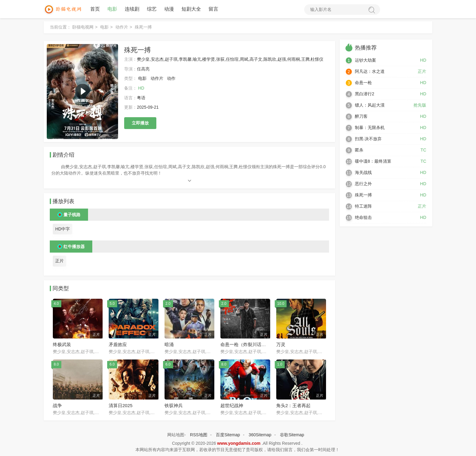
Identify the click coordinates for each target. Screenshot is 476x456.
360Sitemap (260, 435)
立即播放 (140, 123)
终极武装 (62, 344)
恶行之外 (363, 184)
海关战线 (363, 172)
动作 (171, 78)
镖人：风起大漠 (370, 105)
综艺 (152, 9)
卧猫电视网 (83, 27)
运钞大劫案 (365, 60)
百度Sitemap (228, 435)
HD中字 (63, 229)
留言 (213, 9)
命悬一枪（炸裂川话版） (245, 344)
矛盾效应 (118, 344)
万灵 (281, 344)
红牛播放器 (74, 247)
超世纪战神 (232, 405)
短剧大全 (191, 9)
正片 (59, 261)
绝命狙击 (363, 217)
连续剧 (132, 9)
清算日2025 (121, 405)
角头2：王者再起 (293, 405)
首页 (95, 9)
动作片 (122, 27)
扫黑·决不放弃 (368, 139)
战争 (57, 405)
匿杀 (359, 150)
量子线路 (72, 215)
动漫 (169, 9)
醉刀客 (361, 116)
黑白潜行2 (365, 94)
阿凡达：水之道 (370, 71)
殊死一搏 (363, 195)
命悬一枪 (363, 83)
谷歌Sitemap (292, 435)
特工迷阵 (363, 206)
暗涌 (169, 344)
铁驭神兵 (174, 405)
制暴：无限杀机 (370, 128)
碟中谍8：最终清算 (373, 161)
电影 (112, 9)
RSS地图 (199, 435)
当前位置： (60, 27)
